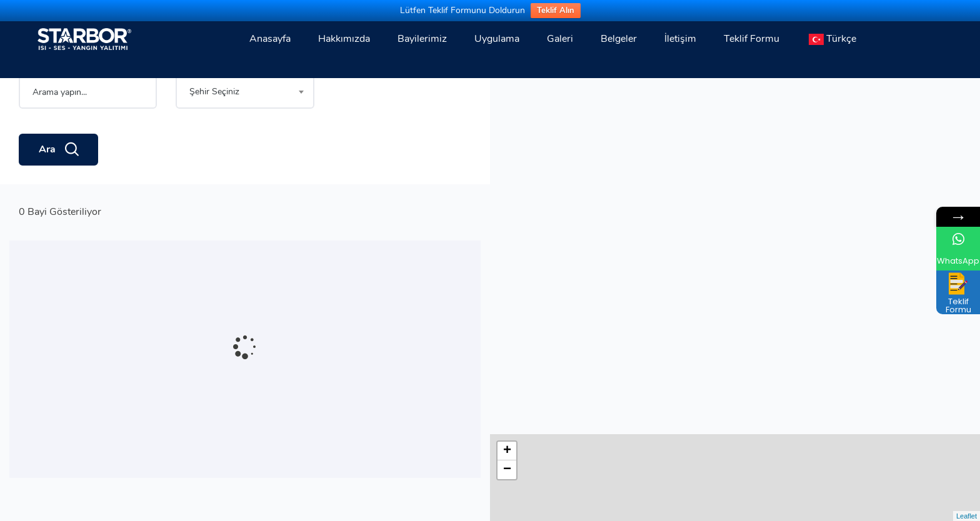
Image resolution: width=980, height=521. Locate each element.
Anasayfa (270, 39)
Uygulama (497, 39)
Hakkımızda (344, 39)
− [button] (507, 114)
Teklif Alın (556, 11)
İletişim (680, 39)
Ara (58, 193)
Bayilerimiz (422, 39)
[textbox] (245, 135)
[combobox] (245, 135)
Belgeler (619, 39)
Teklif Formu (752, 39)
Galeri (560, 39)
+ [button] (507, 95)
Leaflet (967, 516)
